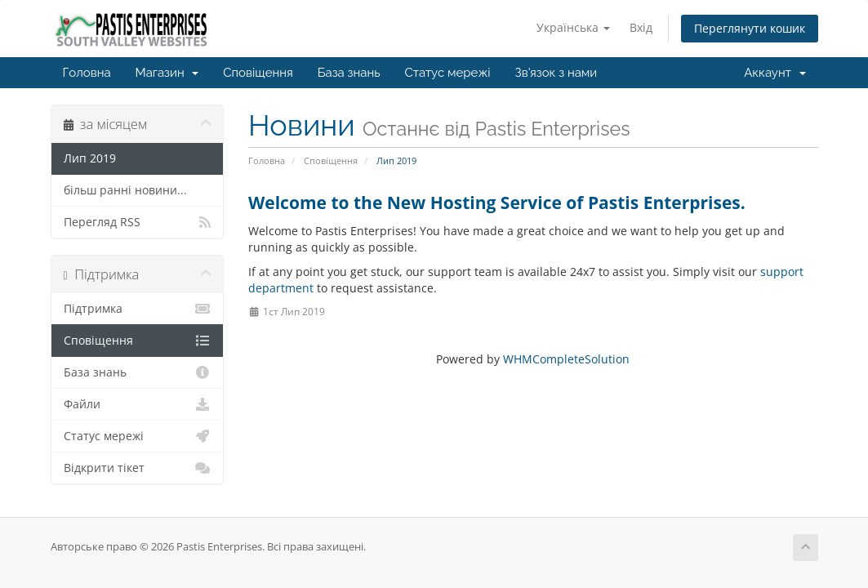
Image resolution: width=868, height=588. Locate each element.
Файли (138, 404)
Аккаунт (775, 73)
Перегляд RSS (138, 222)
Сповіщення (258, 73)
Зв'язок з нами (556, 73)
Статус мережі (448, 73)
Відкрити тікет (138, 468)
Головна (87, 73)
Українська (573, 27)
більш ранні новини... (125, 190)
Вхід (641, 27)
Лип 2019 (90, 158)
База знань (349, 73)
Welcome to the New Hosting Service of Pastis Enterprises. (497, 203)
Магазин (167, 73)
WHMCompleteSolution (566, 359)
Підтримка (138, 309)
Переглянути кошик (750, 28)
